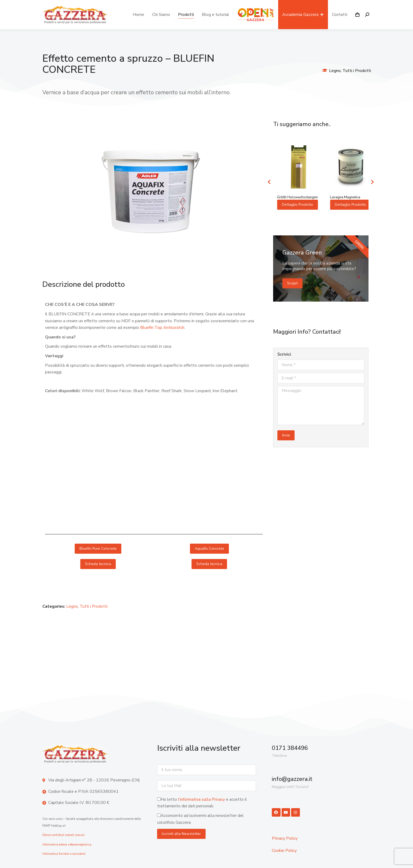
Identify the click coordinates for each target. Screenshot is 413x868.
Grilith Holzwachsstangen (347, 197)
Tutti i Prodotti (357, 71)
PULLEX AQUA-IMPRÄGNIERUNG (287, 200)
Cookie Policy (284, 851)
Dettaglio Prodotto (294, 209)
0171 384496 (290, 748)
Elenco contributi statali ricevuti (63, 835)
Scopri (292, 287)
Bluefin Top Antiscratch (162, 328)
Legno (335, 71)
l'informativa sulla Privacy (201, 799)
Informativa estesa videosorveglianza (67, 845)
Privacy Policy (285, 838)
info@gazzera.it (292, 779)
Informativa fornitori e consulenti (64, 854)
